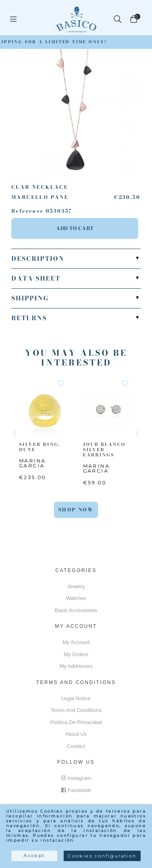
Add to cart (75, 228)
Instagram (76, 778)
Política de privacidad (76, 722)
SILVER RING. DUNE (40, 447)
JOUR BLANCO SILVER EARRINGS (104, 449)
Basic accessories (76, 610)
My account (76, 642)
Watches (76, 598)
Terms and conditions (76, 710)
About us (76, 734)
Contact (76, 746)
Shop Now (76, 510)
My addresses (76, 666)
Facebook (76, 790)
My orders (76, 654)
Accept (34, 855)
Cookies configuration (102, 856)
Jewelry (76, 586)
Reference (28, 211)
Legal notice (76, 698)
